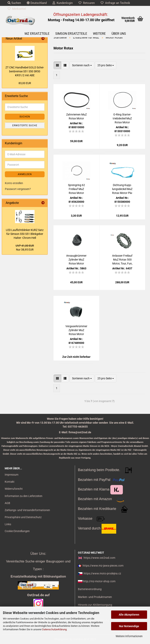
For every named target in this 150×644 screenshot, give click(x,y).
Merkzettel (17, 9)
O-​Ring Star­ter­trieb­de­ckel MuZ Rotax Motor (122, 118)
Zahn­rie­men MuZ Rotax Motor (76, 116)
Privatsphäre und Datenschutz (23, 517)
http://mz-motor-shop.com (99, 581)
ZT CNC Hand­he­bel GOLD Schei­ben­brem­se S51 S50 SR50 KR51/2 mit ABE (25, 71)
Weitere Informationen (129, 636)
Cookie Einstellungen (17, 531)
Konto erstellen (14, 183)
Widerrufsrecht (14, 489)
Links (8, 524)
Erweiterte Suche (25, 125)
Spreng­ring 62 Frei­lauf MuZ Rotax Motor (76, 189)
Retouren (87, 3)
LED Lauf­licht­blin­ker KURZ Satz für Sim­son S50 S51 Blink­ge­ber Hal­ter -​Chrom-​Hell (25, 234)
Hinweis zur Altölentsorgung (95, 605)
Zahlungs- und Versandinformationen (27, 510)
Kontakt (10, 482)
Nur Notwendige (129, 626)
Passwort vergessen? (18, 189)
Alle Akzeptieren (129, 615)
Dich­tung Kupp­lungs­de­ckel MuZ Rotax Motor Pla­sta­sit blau (122, 189)
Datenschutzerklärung (54, 629)
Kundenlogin (63, 3)
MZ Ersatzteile (37, 34)
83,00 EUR (25, 83)
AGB (7, 503)
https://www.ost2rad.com (99, 558)
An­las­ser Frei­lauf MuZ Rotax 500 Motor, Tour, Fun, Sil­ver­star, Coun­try (122, 260)
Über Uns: (38, 554)
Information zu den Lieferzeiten (24, 496)
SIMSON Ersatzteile (71, 34)
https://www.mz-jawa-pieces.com (103, 566)
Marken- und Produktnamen (95, 597)
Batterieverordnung (90, 589)
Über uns (119, 34)
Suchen (14, 3)
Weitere (99, 34)
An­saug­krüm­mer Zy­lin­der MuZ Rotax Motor (76, 260)
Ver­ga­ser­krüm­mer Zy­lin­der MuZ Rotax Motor (76, 330)
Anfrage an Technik (115, 3)
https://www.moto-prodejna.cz (102, 573)
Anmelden (25, 174)
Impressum (12, 475)
